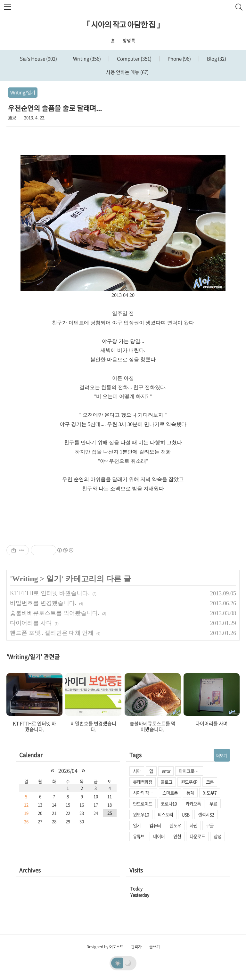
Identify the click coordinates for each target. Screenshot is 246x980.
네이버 (159, 836)
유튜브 (139, 836)
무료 (213, 804)
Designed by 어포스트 (105, 947)
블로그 (167, 782)
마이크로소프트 (191, 771)
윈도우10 (141, 814)
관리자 (136, 947)
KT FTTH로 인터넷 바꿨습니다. (50, 593)
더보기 (221, 755)
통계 (190, 793)
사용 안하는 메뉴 (127, 72)
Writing (86, 59)
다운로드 (197, 836)
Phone (179, 59)
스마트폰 (170, 793)
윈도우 (175, 825)
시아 (137, 771)
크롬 (210, 782)
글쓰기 (155, 947)
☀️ (118, 963)
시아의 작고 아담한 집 (145, 793)
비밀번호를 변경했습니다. (43, 603)
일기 (54, 579)
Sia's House (38, 59)
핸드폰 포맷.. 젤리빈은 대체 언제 (52, 633)
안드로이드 (143, 804)
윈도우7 (210, 793)
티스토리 (165, 814)
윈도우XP (189, 782)
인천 (177, 836)
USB (185, 814)
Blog (216, 59)
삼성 (217, 836)
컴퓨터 (155, 825)
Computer (134, 59)
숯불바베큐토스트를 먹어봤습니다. (55, 613)
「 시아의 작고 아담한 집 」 (123, 24)
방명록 (129, 40)
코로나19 (169, 804)
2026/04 (68, 771)
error (166, 771)
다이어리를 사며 (31, 623)
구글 (210, 825)
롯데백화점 (143, 782)
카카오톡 (193, 804)
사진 (193, 825)
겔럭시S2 (206, 814)
